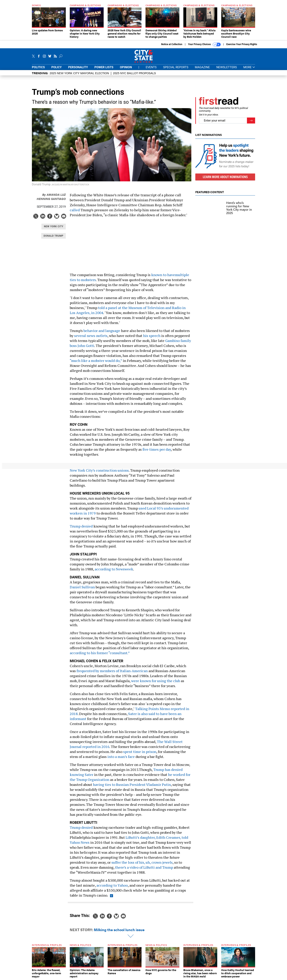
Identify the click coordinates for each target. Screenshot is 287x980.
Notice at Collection (172, 44)
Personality (78, 67)
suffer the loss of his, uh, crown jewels (142, 862)
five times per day (157, 449)
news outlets (97, 336)
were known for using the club (156, 681)
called (75, 210)
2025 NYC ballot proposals (134, 73)
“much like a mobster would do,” (96, 361)
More (249, 67)
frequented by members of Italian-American (112, 671)
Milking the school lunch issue (119, 930)
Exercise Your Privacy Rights (242, 44)
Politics (38, 67)
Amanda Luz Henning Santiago (51, 197)
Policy (57, 67)
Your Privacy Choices (204, 44)
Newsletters (227, 67)
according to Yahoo (112, 885)
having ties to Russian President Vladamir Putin (132, 784)
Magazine (202, 67)
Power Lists (104, 67)
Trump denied (81, 526)
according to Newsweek (114, 569)
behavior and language (101, 331)
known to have (163, 275)
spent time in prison (140, 752)
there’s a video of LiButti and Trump (144, 867)
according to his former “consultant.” (100, 653)
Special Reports (176, 67)
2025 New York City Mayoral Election (79, 73)
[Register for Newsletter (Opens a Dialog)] (251, 121)
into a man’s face (121, 757)
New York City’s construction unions (99, 470)
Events (151, 67)
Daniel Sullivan (82, 587)
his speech (152, 336)
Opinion (126, 67)
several (80, 336)
